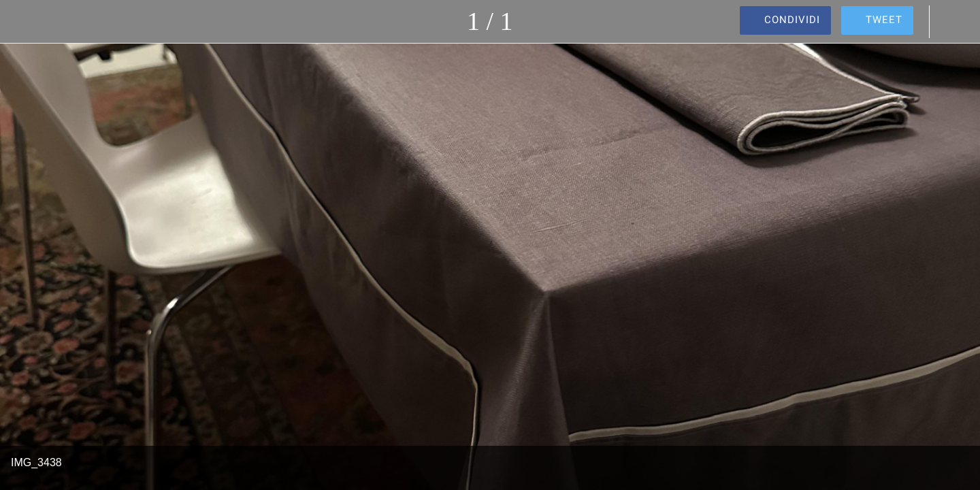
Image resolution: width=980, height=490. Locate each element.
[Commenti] (953, 22)
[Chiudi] (27, 22)
